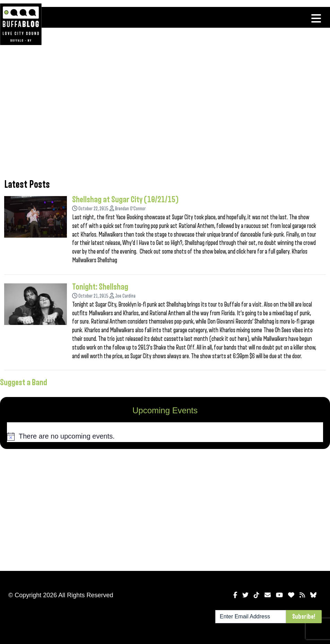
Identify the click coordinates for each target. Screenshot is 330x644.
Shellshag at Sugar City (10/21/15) (125, 200)
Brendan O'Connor (130, 209)
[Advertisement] (165, 116)
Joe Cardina (125, 296)
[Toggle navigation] (316, 18)
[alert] (165, 436)
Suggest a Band (24, 382)
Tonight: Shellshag (100, 287)
